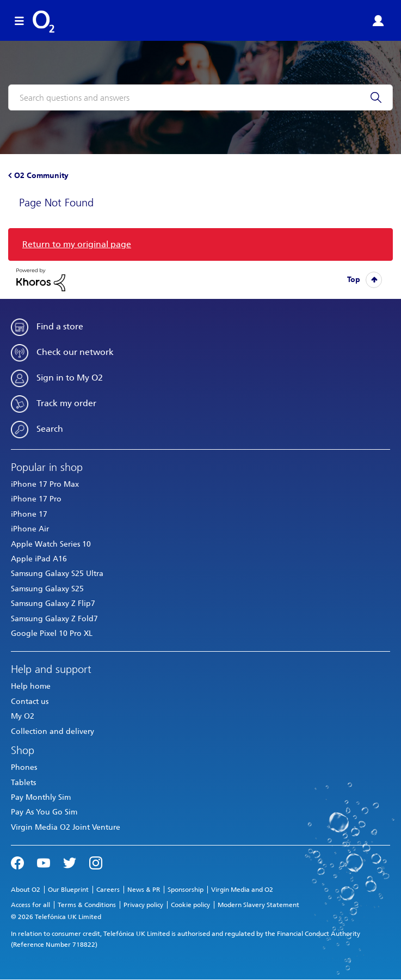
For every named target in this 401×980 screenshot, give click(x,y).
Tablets (23, 783)
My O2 (23, 716)
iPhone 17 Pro (36, 499)
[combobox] (200, 97)
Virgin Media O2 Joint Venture (66, 827)
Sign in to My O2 (70, 378)
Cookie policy (190, 905)
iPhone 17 (29, 514)
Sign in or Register (378, 21)
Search (50, 429)
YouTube (44, 862)
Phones (24, 767)
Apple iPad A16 (39, 559)
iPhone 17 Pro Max (45, 484)
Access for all (30, 905)
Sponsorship (186, 890)
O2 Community (41, 176)
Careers (108, 890)
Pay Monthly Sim (41, 797)
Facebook (17, 862)
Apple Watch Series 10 (51, 544)
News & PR (144, 890)
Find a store (60, 326)
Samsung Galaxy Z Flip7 (53, 604)
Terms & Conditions (87, 905)
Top (354, 280)
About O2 (26, 890)
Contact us (30, 702)
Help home (31, 686)
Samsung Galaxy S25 (47, 589)
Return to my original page (77, 244)
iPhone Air (30, 529)
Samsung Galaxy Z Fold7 (54, 619)
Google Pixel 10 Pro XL (52, 633)
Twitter (70, 862)
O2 (44, 22)
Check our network (75, 352)
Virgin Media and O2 (242, 890)
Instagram (96, 862)
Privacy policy (143, 905)
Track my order (66, 403)
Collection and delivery (53, 731)
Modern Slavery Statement (258, 905)
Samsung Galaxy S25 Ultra (57, 574)
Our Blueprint (68, 890)
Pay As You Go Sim (44, 812)
